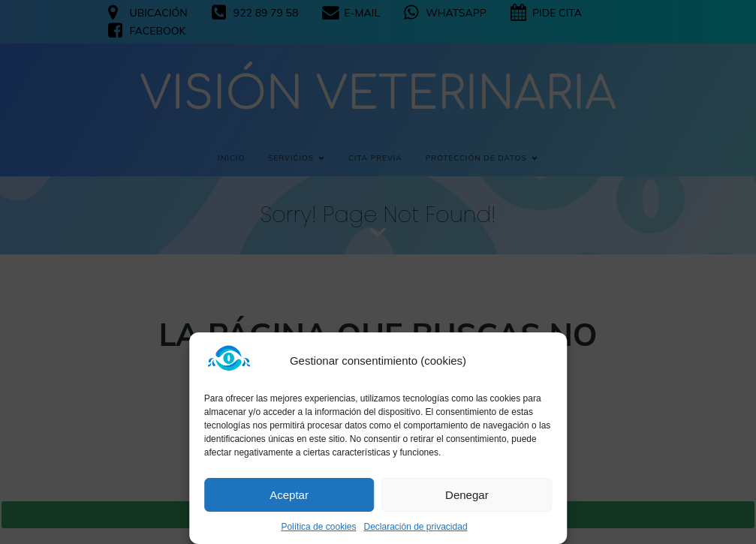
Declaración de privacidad (415, 527)
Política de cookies (318, 527)
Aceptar (289, 495)
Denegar (467, 495)
